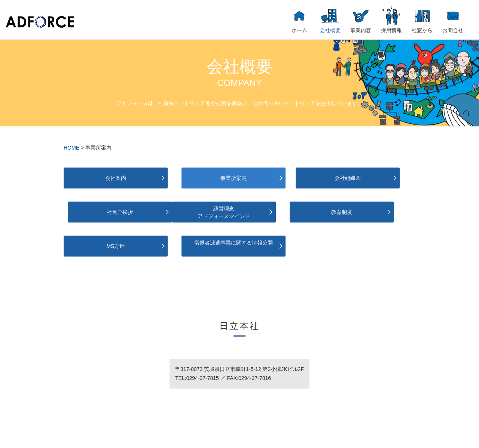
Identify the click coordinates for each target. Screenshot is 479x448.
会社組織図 (285, 178)
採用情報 (391, 30)
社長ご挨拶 (377, 178)
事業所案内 (194, 178)
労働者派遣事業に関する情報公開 (377, 212)
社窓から (422, 30)
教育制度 (194, 212)
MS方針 (285, 212)
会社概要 (330, 30)
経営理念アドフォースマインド (102, 212)
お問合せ (453, 30)
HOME (71, 148)
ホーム (299, 30)
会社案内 (102, 178)
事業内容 (361, 30)
